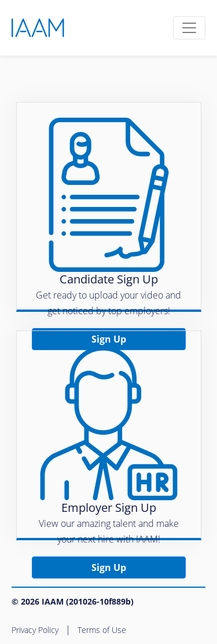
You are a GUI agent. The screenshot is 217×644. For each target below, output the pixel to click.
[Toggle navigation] (189, 28)
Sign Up (109, 567)
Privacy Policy (35, 630)
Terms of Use (102, 630)
